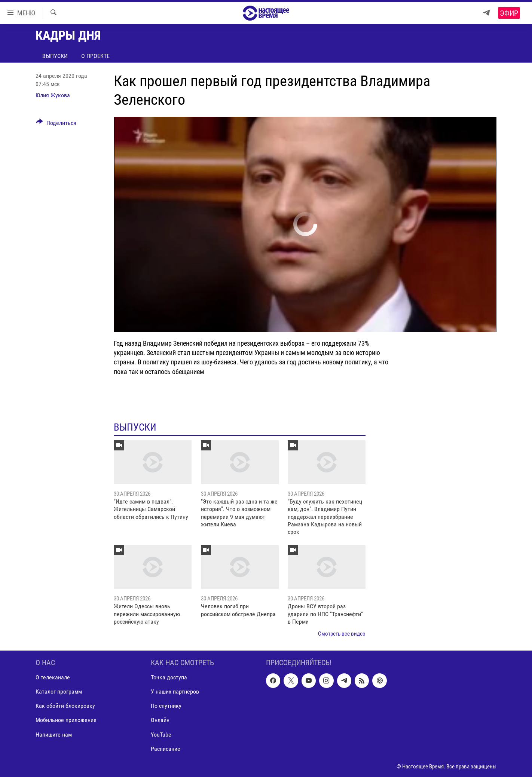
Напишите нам (54, 734)
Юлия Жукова (53, 95)
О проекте (95, 56)
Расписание (166, 748)
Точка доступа (169, 677)
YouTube (161, 734)
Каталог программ (59, 692)
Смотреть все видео (342, 634)
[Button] (56, 124)
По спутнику (166, 706)
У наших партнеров (175, 692)
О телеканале (53, 677)
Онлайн (160, 720)
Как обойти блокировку (65, 706)
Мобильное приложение (66, 720)
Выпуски (55, 56)
